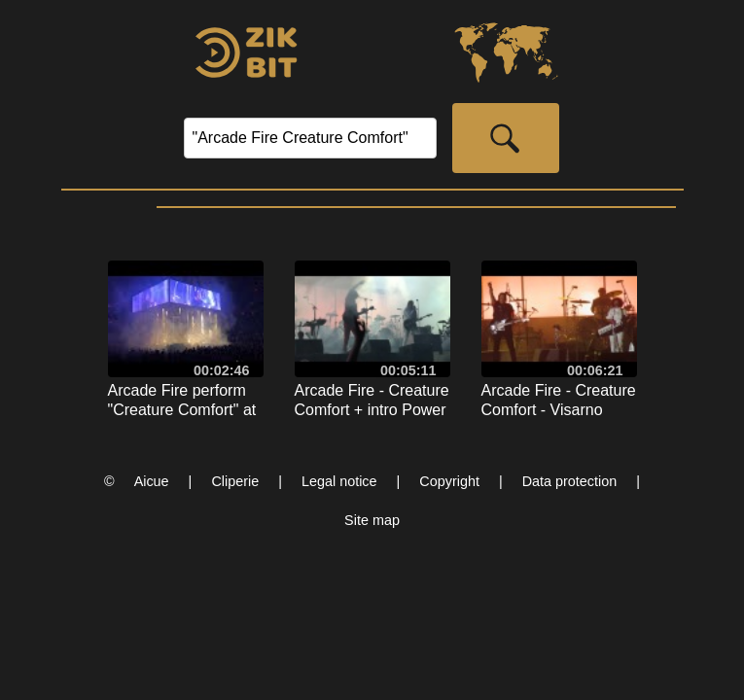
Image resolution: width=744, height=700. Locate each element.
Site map (372, 520)
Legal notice (339, 481)
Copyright (449, 481)
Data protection (570, 481)
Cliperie (235, 481)
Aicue (152, 481)
